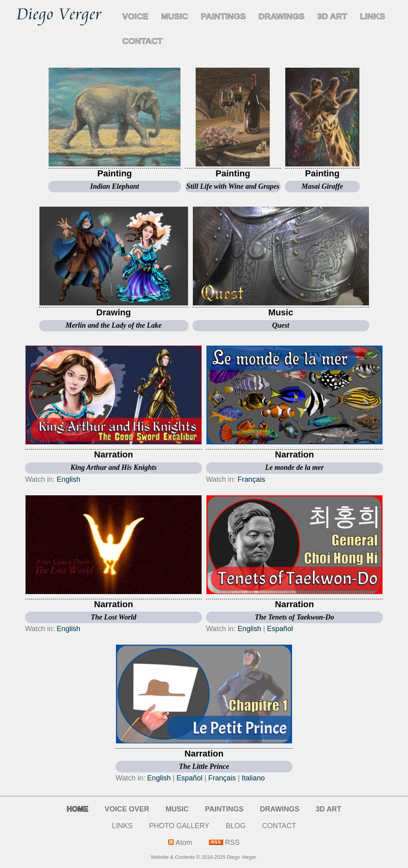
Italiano (253, 778)
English (68, 479)
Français (251, 479)
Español (280, 629)
